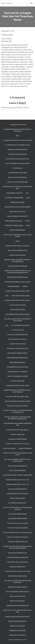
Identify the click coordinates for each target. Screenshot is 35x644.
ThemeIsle (24, 640)
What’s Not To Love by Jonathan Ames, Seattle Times (18, 611)
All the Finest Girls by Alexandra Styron (18, 145)
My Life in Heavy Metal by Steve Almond (17, 386)
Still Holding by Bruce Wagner (18, 514)
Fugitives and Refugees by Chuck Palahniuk (17, 282)
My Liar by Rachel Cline (17, 381)
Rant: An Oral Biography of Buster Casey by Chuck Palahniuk (17, 460)
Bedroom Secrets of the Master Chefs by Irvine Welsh (18, 188)
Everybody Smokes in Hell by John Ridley (18, 246)
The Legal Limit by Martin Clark (17, 553)
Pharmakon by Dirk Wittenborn (17, 439)
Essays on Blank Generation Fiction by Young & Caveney (18, 236)
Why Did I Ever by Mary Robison (17, 621)
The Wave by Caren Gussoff (17, 567)
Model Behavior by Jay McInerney (17, 372)
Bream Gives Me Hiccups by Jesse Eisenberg (17, 207)
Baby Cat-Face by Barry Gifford (17, 177)
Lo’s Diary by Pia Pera (17, 330)
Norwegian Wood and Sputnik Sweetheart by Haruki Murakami (17, 391)
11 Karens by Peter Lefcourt (17, 125)
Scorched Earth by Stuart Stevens (17, 494)
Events (17, 241)
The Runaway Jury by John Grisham (17, 562)
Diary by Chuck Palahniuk (18, 230)
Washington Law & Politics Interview (18, 606)
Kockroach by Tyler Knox (17, 310)
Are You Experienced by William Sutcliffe (18, 164)
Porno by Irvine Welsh (25, 448)
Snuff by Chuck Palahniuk (17, 498)
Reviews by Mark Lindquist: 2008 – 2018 (18, 484)
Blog (27, 193)
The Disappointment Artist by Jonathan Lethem (17, 533)
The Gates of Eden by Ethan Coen (18, 542)
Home (7, 296)
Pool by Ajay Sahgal (9, 448)
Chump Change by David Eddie (13, 221)
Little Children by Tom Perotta (21, 325)
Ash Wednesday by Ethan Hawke (18, 173)
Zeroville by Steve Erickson (18, 635)
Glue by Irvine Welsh (13, 287)
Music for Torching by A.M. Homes (17, 376)
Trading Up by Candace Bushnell (18, 587)
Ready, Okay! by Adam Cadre (17, 471)
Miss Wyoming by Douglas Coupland (18, 367)
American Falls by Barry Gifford (17, 150)
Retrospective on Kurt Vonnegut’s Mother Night (18, 475)
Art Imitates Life (18, 168)
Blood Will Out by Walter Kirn (14, 198)
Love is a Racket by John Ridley (17, 339)
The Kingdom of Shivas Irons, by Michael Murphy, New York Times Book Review (18, 547)
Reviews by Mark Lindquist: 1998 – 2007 (18, 480)
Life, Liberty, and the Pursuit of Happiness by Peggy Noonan (18, 320)
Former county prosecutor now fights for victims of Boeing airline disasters (18, 272)
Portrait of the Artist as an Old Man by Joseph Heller (18, 454)
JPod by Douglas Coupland (17, 305)
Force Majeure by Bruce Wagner (18, 266)
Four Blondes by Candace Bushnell (17, 277)
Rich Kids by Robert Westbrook (17, 489)
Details (28, 226)
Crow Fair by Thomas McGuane (14, 226)
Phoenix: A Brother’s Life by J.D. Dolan (18, 444)
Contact (28, 221)
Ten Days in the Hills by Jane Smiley (18, 523)
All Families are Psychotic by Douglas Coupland (18, 140)
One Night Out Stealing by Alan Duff (18, 406)
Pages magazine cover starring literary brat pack (17, 424)
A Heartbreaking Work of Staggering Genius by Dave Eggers (17, 130)
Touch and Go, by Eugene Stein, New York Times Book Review (18, 582)
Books (28, 198)
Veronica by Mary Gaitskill (18, 596)
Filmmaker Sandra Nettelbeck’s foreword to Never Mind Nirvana (17, 261)
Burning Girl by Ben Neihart (17, 212)
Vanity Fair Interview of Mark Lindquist (18, 592)
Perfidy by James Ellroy (18, 434)
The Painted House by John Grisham (18, 558)
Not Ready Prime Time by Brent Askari (17, 397)
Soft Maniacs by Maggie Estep (17, 503)
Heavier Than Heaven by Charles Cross (17, 291)
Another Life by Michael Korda (18, 154)
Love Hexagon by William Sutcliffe (17, 335)
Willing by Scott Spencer (18, 626)
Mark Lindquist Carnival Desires (17, 353)
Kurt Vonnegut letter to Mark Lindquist (18, 314)
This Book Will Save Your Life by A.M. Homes (18, 571)
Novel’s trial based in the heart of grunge (18, 401)
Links (7, 325)
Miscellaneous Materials (18, 362)
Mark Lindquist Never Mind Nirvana (18, 358)
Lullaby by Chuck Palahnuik (18, 344)
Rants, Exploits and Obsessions (18, 466)
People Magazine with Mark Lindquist (17, 430)
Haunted (25, 287)
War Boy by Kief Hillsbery (17, 601)
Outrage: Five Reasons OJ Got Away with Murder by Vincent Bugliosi (18, 411)
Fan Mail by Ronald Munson (17, 255)
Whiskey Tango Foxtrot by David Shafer (17, 617)
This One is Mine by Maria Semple (18, 576)
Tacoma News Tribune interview (18, 519)
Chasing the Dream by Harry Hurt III (18, 216)
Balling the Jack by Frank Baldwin (18, 182)
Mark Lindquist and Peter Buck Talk (17, 349)
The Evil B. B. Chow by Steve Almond (17, 537)
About (18, 136)
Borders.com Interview (17, 202)
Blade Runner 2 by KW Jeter (15, 193)
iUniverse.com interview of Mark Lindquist (18, 300)
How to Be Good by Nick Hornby (21, 296)
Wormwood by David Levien (17, 631)
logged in (13, 108)
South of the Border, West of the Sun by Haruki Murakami (18, 508)
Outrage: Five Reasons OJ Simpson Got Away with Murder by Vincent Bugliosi (18, 418)
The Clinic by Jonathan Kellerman (18, 528)
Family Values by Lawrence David (18, 250)
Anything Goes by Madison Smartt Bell (17, 159)
